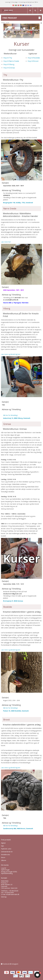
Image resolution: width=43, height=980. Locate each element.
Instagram (15, 964)
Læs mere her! (6, 242)
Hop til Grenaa (9, 68)
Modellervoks (6, 855)
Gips (2, 846)
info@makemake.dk (13, 894)
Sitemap (4, 897)
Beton (3, 857)
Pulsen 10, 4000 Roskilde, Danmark (16, 711)
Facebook (6, 964)
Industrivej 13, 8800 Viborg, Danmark (17, 418)
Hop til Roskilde (34, 58)
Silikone (4, 860)
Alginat (3, 843)
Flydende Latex (6, 849)
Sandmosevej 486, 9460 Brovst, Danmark (18, 828)
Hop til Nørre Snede (11, 61)
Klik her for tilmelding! (10, 415)
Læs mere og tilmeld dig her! (11, 354)
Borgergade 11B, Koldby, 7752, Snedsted (18, 203)
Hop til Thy (8, 58)
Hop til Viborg (9, 64)
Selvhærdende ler (7, 852)
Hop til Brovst (33, 61)
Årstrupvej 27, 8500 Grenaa (13, 601)
